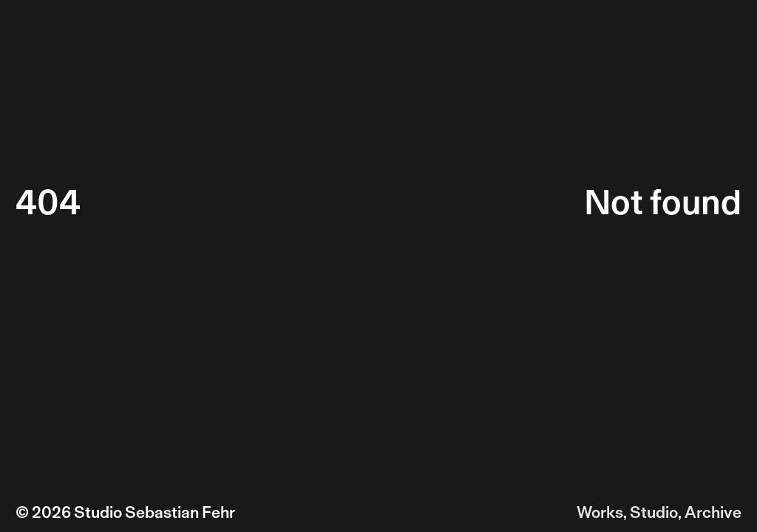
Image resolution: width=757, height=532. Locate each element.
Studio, (656, 512)
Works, (602, 512)
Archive (713, 512)
